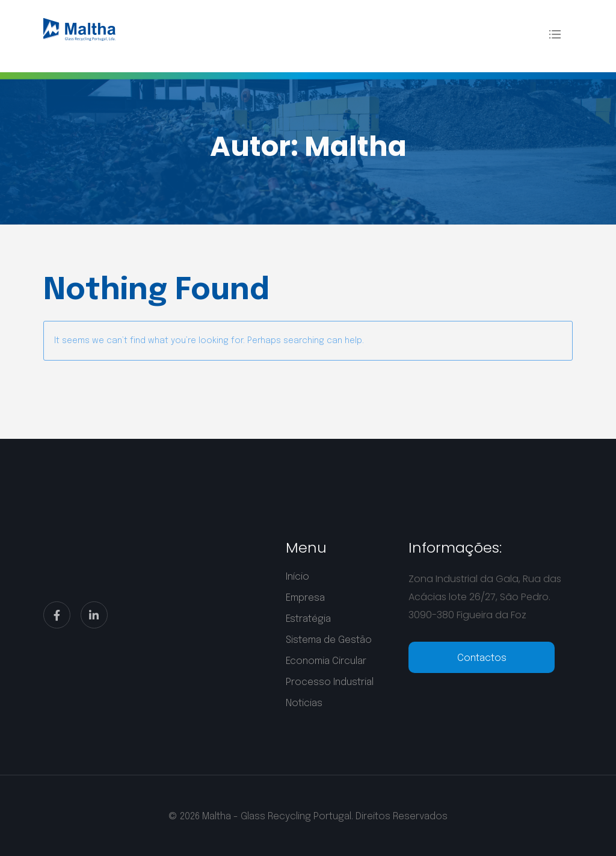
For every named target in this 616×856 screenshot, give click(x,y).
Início (297, 577)
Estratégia (308, 619)
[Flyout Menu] (555, 34)
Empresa (305, 598)
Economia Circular (326, 661)
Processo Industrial (330, 682)
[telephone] (482, 657)
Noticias (304, 703)
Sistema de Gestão (329, 640)
